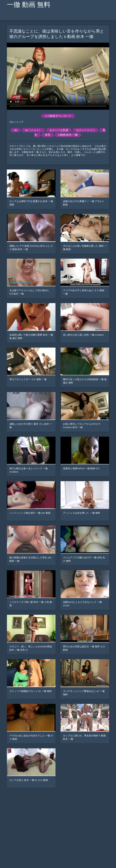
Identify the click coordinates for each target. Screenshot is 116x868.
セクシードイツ (85, 130)
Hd (16, 130)
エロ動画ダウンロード (58, 116)
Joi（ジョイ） (33, 130)
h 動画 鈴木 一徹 (68, 135)
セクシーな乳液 (59, 130)
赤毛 (48, 135)
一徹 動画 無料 (29, 5)
